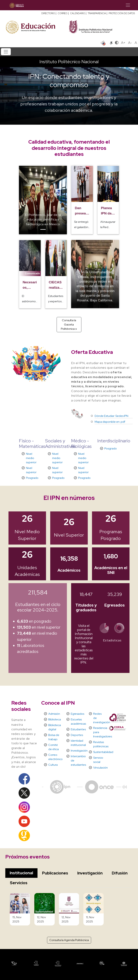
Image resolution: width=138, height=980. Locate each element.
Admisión (54, 714)
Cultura (53, 765)
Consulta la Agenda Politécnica (69, 940)
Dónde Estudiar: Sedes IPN (111, 416)
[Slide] (43, 229)
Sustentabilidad (103, 752)
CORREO (63, 13)
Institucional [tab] (21, 873)
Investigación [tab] (90, 873)
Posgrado (32, 478)
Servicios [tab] (19, 883)
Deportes (77, 735)
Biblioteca (55, 719)
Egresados (77, 714)
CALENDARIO (78, 13)
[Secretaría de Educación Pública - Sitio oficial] (35, 27)
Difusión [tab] (120, 873)
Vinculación (100, 768)
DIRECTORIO (48, 13)
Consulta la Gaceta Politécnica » (69, 325)
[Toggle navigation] (128, 5)
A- (130, 43)
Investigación (79, 751)
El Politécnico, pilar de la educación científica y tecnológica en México (43, 219)
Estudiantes (78, 729)
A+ (123, 43)
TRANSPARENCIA (97, 13)
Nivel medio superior (31, 458)
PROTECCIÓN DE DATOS (122, 13)
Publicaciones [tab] (55, 873)
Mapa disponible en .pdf (110, 422)
